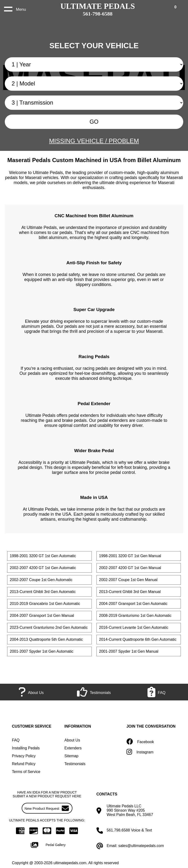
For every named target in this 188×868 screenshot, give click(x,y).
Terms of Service (26, 772)
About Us (72, 740)
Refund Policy (24, 764)
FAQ (16, 740)
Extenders (73, 748)
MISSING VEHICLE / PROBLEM (94, 141)
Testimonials (75, 764)
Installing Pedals (26, 748)
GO (94, 122)
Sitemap (71, 756)
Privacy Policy (24, 756)
